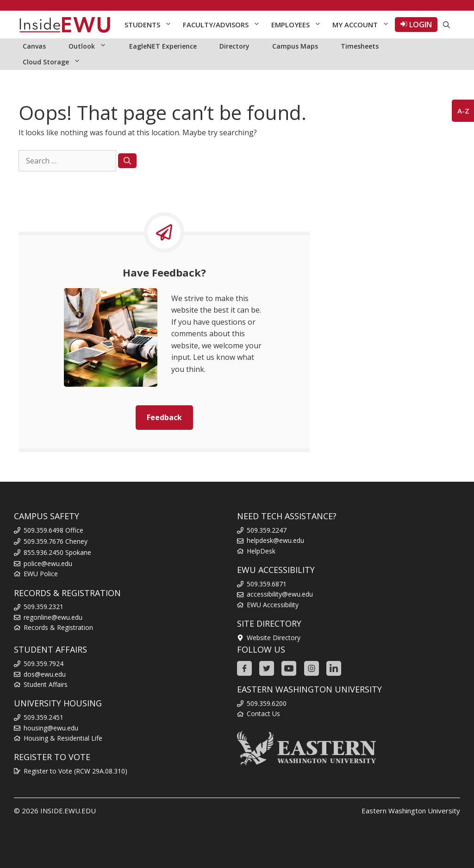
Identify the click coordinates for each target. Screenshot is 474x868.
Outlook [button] (92, 46)
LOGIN (416, 25)
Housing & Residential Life (63, 738)
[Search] (127, 161)
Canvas (34, 46)
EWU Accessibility (273, 605)
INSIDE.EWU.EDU (68, 811)
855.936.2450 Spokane (57, 552)
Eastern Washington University (411, 811)
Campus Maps (295, 46)
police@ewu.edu (48, 563)
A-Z (463, 111)
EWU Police (41, 574)
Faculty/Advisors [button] (224, 25)
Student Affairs (46, 684)
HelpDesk (261, 551)
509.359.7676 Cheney (56, 541)
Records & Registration (58, 627)
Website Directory (274, 638)
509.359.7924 (44, 664)
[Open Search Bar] (446, 25)
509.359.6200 (267, 703)
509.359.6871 (267, 584)
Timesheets (360, 46)
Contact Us (263, 714)
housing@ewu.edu (51, 728)
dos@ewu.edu (45, 674)
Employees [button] (299, 25)
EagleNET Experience (163, 46)
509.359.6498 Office (53, 530)
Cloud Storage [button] (56, 62)
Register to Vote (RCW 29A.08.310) (75, 771)
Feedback (164, 417)
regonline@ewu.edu (53, 617)
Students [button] (151, 25)
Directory (234, 46)
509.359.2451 (44, 717)
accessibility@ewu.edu (280, 594)
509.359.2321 (44, 607)
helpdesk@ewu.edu (275, 540)
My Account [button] (364, 25)
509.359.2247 (267, 530)
